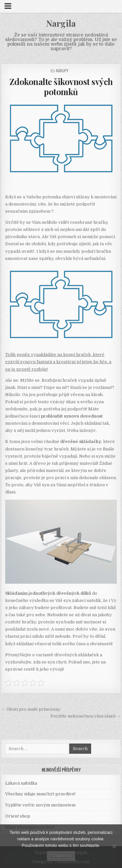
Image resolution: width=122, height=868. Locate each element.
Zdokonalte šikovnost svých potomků (61, 87)
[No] (114, 846)
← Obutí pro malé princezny (31, 709)
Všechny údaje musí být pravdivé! (40, 794)
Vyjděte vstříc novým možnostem (40, 805)
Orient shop (18, 816)
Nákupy (62, 71)
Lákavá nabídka (21, 783)
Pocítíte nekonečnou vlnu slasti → (86, 716)
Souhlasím (61, 856)
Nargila (61, 23)
